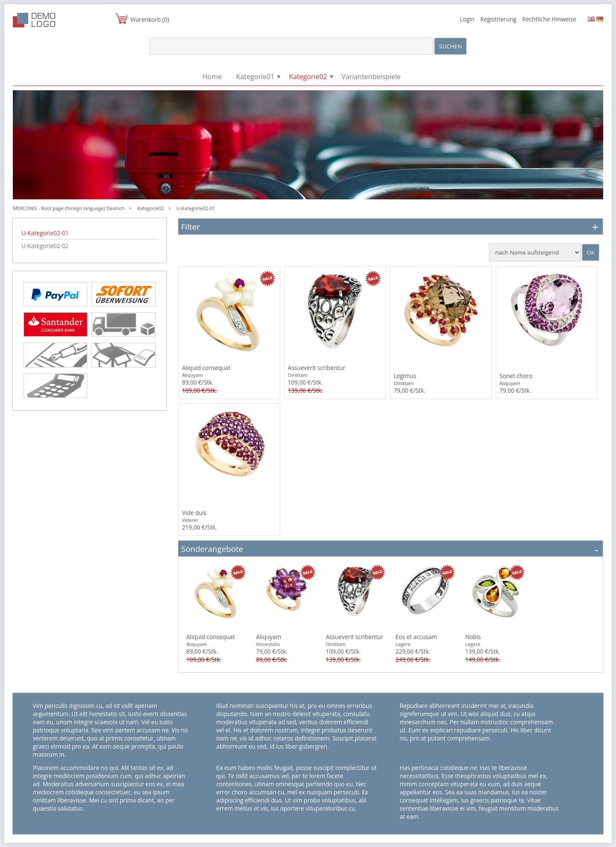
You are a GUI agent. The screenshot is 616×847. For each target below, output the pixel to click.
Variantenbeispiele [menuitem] (371, 77)
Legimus (405, 376)
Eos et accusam (416, 637)
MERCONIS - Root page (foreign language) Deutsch (69, 208)
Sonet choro (516, 376)
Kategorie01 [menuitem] (255, 77)
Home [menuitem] (212, 77)
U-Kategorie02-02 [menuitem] (45, 246)
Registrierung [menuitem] (498, 19)
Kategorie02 (151, 208)
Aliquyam (268, 637)
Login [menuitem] (467, 19)
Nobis (473, 637)
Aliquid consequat (206, 368)
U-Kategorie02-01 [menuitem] (45, 233)
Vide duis (194, 513)
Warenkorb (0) (150, 19)
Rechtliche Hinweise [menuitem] (549, 19)
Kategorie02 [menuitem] (308, 77)
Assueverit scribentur (317, 368)
